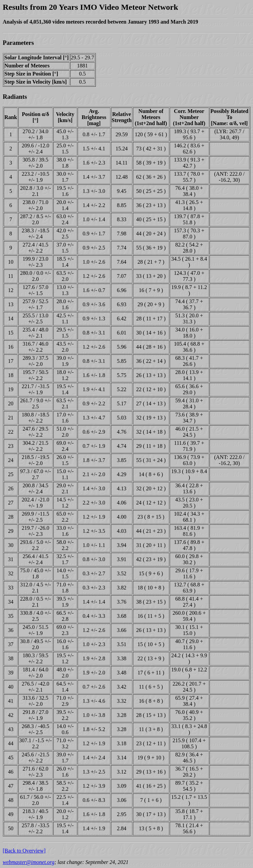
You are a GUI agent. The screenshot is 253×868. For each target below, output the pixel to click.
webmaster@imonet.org (29, 862)
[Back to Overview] (24, 851)
